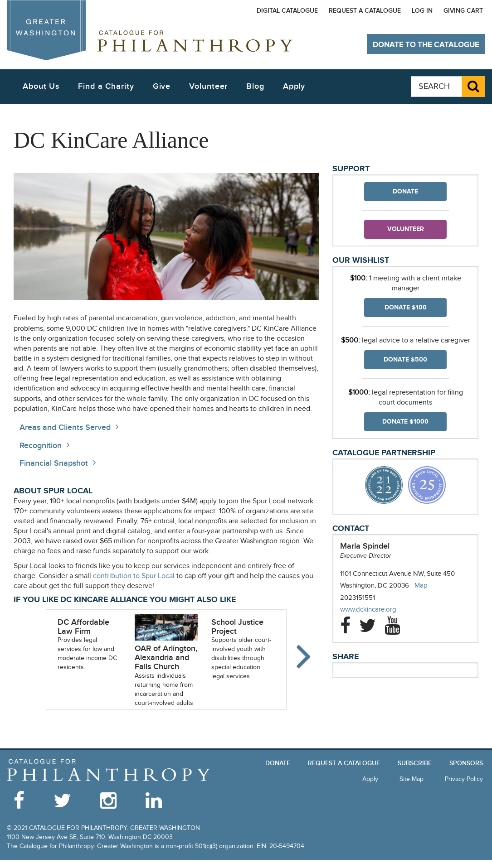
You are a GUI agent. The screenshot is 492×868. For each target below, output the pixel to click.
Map (421, 585)
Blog (255, 86)
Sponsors (466, 763)
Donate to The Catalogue (426, 45)
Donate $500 (405, 359)
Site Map (412, 779)
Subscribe (415, 763)
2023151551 (358, 598)
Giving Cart (463, 11)
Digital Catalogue (287, 11)
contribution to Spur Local (134, 576)
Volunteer (406, 229)
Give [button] (162, 86)
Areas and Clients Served (65, 427)
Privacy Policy (464, 779)
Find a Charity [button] (106, 86)
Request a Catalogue (365, 11)
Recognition (41, 446)
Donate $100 (406, 307)
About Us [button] (41, 86)
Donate (405, 191)
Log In (422, 11)
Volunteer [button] (208, 86)
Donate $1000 (405, 422)
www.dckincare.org (377, 610)
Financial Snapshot (54, 463)
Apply (294, 86)
